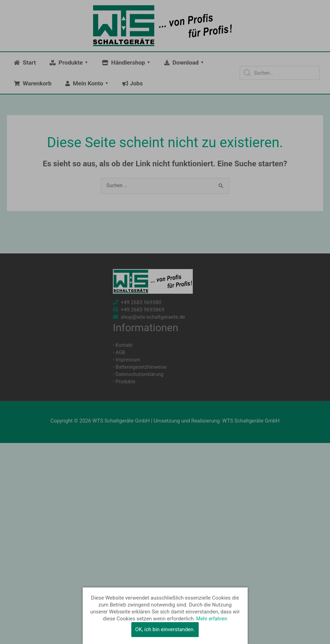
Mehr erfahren (212, 619)
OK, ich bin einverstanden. (165, 629)
